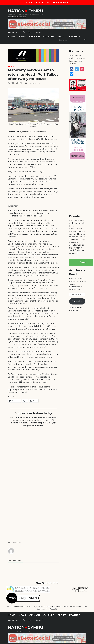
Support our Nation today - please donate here (47, 2)
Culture (49, 37)
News (22, 37)
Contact (40, 32)
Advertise (27, 32)
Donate (83, 262)
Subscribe (77, 301)
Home (12, 37)
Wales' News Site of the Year (17, 17)
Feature (75, 37)
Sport (62, 37)
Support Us (13, 32)
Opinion (35, 37)
